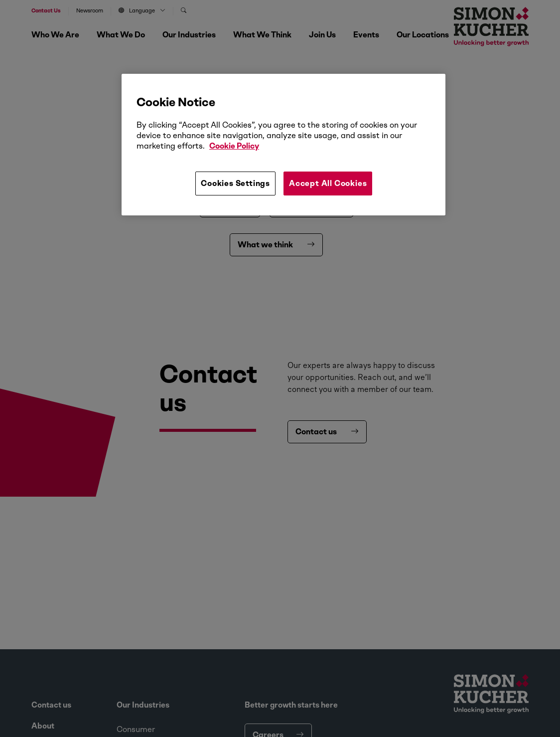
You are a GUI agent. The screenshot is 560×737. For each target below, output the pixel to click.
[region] (283, 145)
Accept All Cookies (328, 183)
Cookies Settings (235, 183)
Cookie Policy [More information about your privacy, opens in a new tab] (234, 146)
